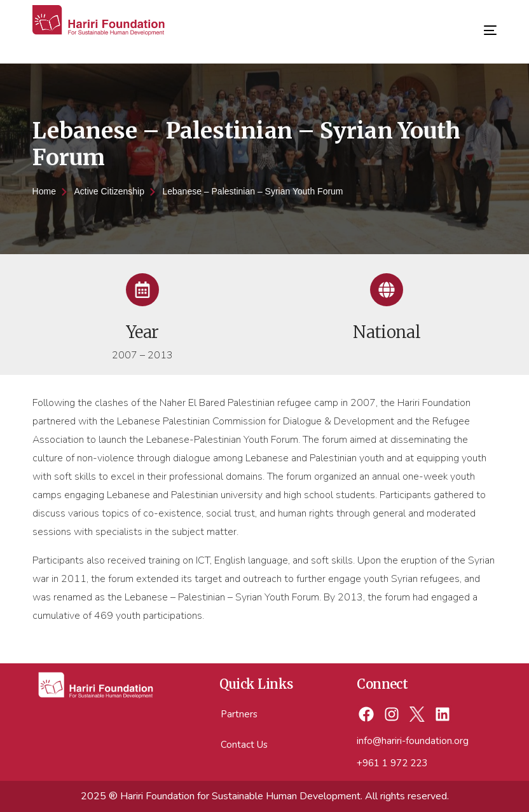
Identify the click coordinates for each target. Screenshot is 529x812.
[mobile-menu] (481, 25)
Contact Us (244, 745)
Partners (239, 714)
